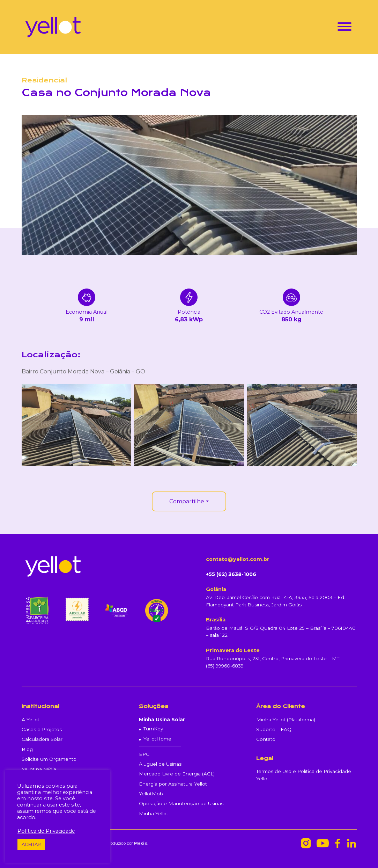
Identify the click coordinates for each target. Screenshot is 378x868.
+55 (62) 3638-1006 (231, 574)
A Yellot (31, 720)
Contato (266, 739)
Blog (27, 749)
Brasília (216, 620)
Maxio (141, 843)
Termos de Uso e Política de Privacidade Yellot (304, 775)
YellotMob (151, 794)
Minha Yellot (154, 814)
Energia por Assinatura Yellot (173, 784)
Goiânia (216, 589)
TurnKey (153, 729)
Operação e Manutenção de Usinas (181, 803)
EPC (144, 754)
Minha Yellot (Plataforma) (286, 720)
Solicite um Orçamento (49, 759)
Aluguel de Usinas (160, 764)
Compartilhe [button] (187, 501)
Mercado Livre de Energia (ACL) (177, 774)
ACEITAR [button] (31, 844)
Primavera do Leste (233, 650)
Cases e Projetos (42, 729)
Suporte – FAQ (274, 729)
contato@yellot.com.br (238, 559)
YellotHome (157, 739)
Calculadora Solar (42, 739)
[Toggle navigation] (344, 28)
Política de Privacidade (46, 831)
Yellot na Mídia (39, 769)
